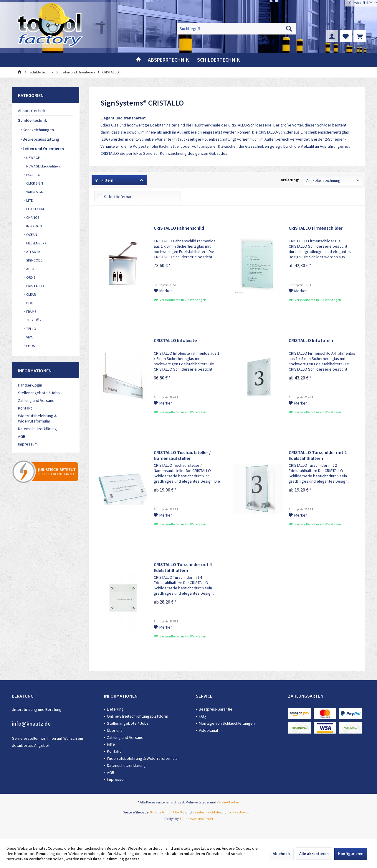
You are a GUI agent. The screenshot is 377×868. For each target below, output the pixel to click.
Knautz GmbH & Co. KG (167, 812)
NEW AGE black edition (43, 166)
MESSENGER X (36, 243)
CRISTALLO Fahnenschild (179, 228)
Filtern (104, 180)
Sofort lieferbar (118, 197)
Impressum (28, 444)
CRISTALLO (35, 286)
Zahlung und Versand (36, 400)
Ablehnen (281, 854)
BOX (29, 303)
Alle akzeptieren (314, 854)
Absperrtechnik (32, 111)
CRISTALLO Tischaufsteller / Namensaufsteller (182, 455)
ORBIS (30, 277)
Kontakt (25, 408)
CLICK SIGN (34, 183)
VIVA (29, 337)
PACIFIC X (33, 175)
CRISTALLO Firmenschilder (316, 228)
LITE (29, 200)
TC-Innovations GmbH (196, 819)
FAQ (202, 716)
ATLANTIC (33, 252)
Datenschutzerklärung (37, 429)
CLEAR (31, 294)
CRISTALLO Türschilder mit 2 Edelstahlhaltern (318, 455)
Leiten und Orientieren (43, 149)
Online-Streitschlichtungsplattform (138, 716)
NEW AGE (33, 158)
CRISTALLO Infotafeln (311, 340)
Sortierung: (289, 180)
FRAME (31, 311)
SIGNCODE (34, 260)
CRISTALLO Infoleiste (175, 340)
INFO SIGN (34, 226)
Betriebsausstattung (40, 139)
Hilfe (111, 744)
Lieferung (115, 709)
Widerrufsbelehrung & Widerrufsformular (37, 418)
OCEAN (31, 235)
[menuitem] (360, 36)
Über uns (115, 730)
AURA (30, 269)
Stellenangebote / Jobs (39, 393)
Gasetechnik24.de (206, 812)
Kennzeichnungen (38, 130)
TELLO (31, 329)
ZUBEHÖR (33, 320)
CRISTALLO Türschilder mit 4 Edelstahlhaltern (183, 567)
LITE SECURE (35, 209)
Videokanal (208, 730)
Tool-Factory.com (240, 812)
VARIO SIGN (34, 192)
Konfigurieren (351, 854)
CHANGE (32, 217)
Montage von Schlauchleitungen (227, 723)
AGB (22, 436)
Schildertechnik (32, 120)
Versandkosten (228, 802)
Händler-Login (30, 385)
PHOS (30, 346)
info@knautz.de (31, 724)
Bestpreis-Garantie (216, 709)
